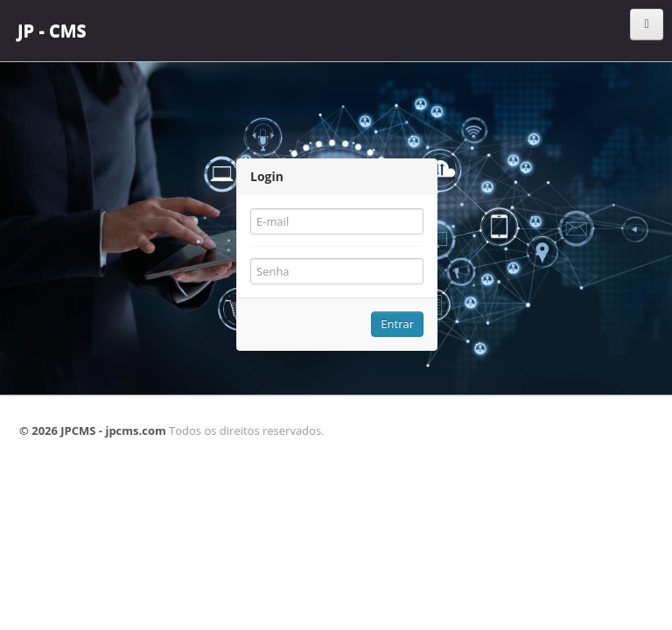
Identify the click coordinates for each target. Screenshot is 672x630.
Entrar (397, 324)
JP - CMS (52, 30)
